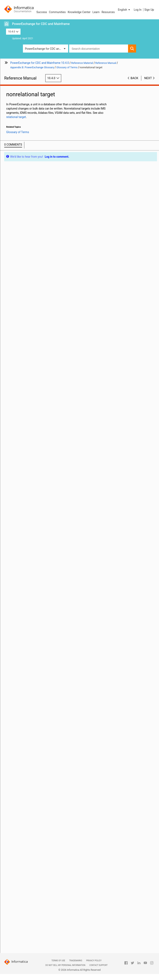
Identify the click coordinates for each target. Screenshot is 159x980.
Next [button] (148, 78)
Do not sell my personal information (65, 965)
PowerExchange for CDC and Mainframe (41, 24)
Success (42, 12)
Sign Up (149, 10)
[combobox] (99, 49)
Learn (96, 12)
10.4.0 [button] (13, 32)
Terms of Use (58, 961)
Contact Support (98, 965)
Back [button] (134, 78)
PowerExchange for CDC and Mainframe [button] (47, 49)
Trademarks (76, 961)
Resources (108, 12)
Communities (57, 12)
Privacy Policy (94, 961)
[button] (124, 10)
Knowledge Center (79, 12)
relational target (16, 117)
